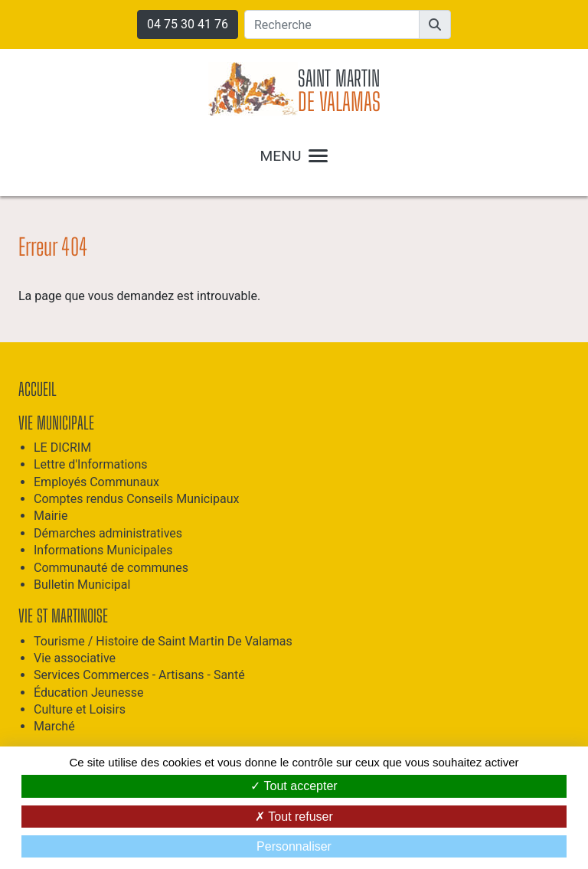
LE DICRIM (62, 448)
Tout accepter (294, 786)
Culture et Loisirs (80, 709)
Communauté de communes (111, 568)
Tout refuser (294, 817)
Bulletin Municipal (82, 585)
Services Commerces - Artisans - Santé (139, 675)
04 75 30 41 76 (188, 24)
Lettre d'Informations (91, 464)
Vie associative (75, 658)
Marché (54, 726)
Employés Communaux (96, 482)
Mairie (51, 516)
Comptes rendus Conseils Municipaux (137, 499)
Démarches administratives (108, 533)
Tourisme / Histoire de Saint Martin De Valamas (163, 641)
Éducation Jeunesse (88, 693)
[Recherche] (332, 25)
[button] (435, 25)
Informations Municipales (103, 550)
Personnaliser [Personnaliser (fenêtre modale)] (294, 846)
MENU (294, 156)
